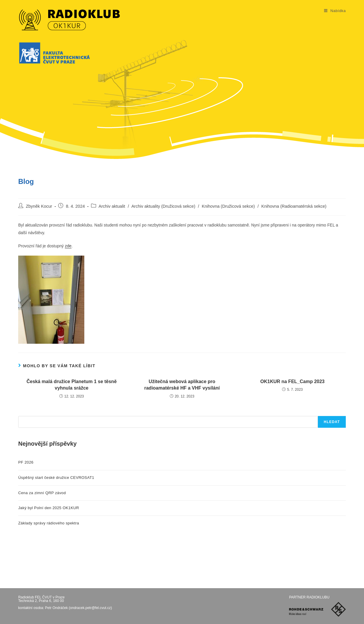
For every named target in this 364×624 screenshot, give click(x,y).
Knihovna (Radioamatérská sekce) (294, 206)
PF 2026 (26, 462)
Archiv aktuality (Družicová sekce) (163, 206)
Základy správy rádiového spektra (49, 523)
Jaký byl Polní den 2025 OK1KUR (49, 508)
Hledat (332, 422)
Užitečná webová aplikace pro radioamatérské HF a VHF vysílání (182, 385)
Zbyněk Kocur (39, 206)
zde (68, 246)
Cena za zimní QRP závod (42, 493)
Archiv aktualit (112, 206)
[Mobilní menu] (335, 11)
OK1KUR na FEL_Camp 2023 (292, 381)
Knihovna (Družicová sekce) (228, 206)
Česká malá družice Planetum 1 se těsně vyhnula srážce (72, 385)
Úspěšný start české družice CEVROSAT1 (56, 478)
